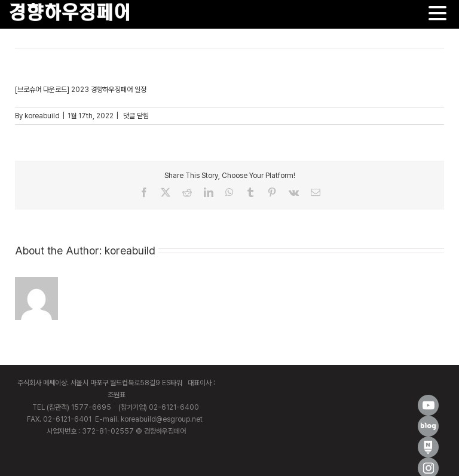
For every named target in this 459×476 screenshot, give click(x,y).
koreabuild (42, 116)
